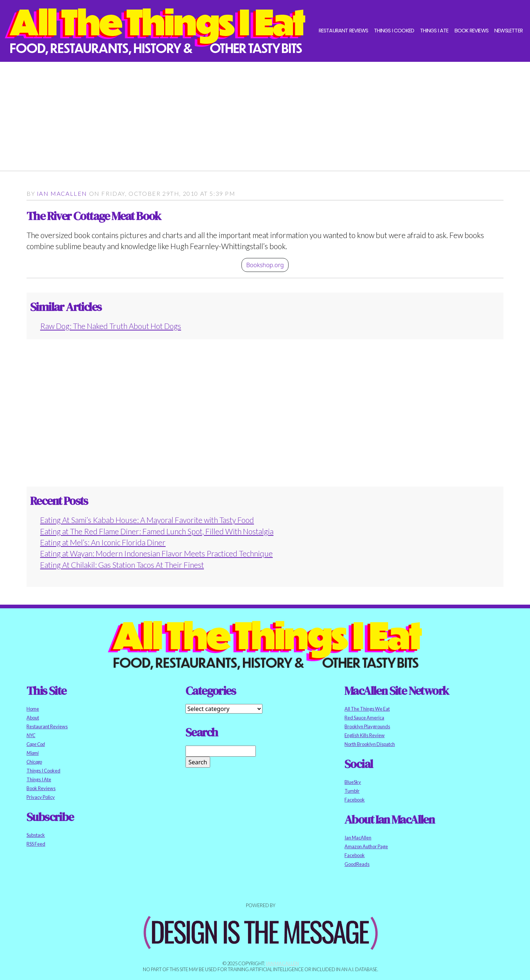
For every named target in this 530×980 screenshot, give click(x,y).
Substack (36, 835)
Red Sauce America (364, 718)
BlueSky (353, 782)
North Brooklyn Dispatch (370, 744)
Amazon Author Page (366, 846)
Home (33, 709)
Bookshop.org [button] (265, 265)
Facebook (355, 800)
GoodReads (357, 864)
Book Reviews (471, 31)
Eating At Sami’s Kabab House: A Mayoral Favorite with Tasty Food (147, 520)
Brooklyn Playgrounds (367, 726)
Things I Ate (434, 31)
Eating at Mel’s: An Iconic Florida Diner (103, 542)
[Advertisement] (247, 113)
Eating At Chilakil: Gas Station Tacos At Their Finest (122, 565)
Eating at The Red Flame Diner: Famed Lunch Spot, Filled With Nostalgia (157, 531)
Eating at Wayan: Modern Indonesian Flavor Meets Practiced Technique (156, 553)
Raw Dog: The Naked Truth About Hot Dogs (111, 326)
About (33, 718)
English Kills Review (365, 735)
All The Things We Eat (367, 709)
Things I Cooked (394, 31)
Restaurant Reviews (344, 31)
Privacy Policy (41, 797)
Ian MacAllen (62, 193)
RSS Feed (36, 844)
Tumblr (352, 791)
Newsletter (508, 31)
